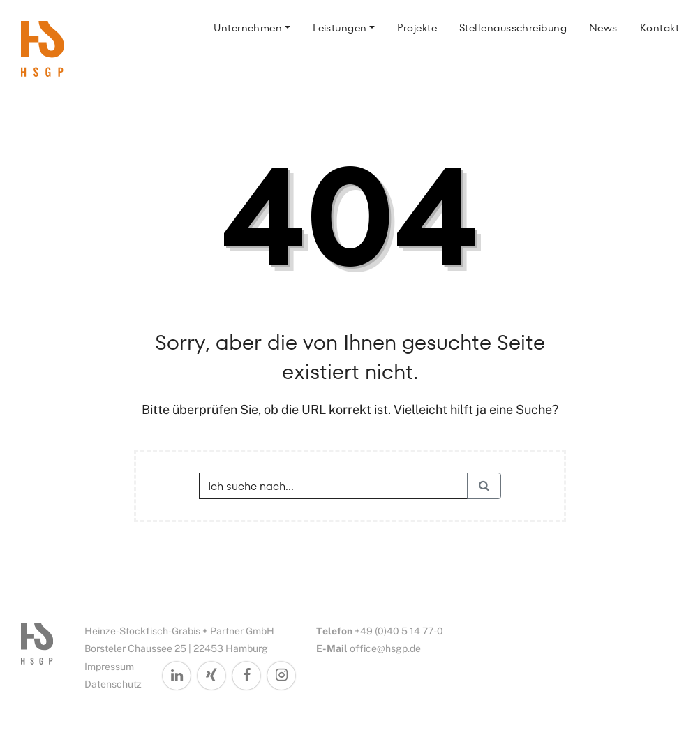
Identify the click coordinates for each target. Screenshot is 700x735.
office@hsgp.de (385, 648)
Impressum (109, 667)
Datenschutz (113, 684)
